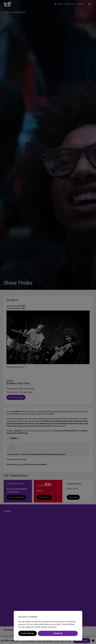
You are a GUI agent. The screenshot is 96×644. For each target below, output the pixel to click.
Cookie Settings (28, 633)
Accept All (58, 633)
